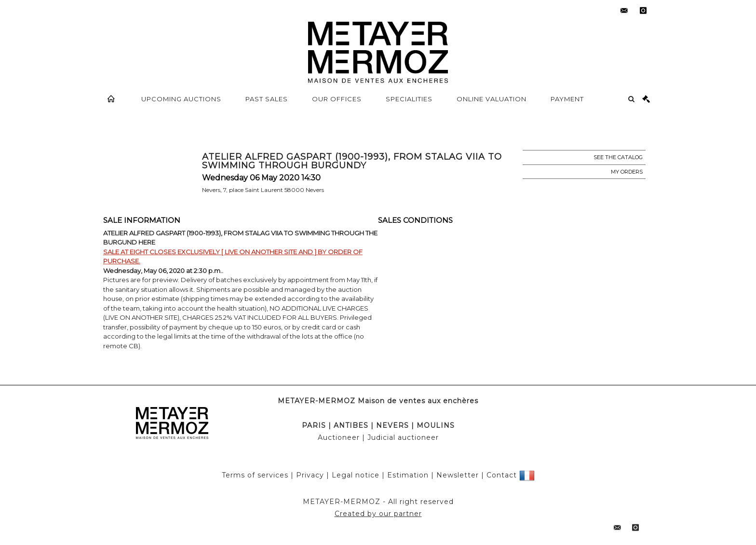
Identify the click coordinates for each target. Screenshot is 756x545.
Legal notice (356, 475)
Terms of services (255, 475)
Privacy (310, 475)
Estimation (408, 475)
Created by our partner (378, 514)
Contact (502, 475)
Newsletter (458, 475)
